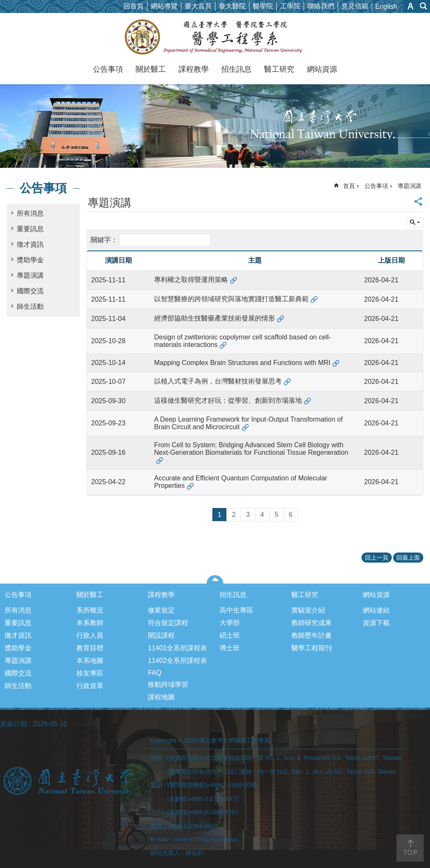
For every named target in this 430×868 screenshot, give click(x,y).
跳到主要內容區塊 (4, 4)
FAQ (155, 673)
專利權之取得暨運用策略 (191, 280)
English (386, 7)
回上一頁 (377, 558)
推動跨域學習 (168, 684)
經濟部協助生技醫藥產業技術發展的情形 (215, 318)
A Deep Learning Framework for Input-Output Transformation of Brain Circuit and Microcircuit (248, 423)
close (215, 579)
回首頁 (134, 6)
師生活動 (30, 306)
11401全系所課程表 (177, 648)
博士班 (230, 648)
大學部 (230, 623)
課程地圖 (161, 697)
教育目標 (90, 648)
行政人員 (90, 635)
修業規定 (161, 610)
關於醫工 (151, 69)
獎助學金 (30, 260)
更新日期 (13, 724)
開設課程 (161, 635)
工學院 (290, 6)
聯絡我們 (321, 6)
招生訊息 (236, 69)
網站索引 (424, 6)
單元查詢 (415, 222)
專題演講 (30, 275)
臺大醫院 (232, 6)
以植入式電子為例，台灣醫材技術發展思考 (218, 381)
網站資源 (322, 69)
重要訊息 (30, 229)
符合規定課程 (168, 623)
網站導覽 (164, 6)
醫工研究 (279, 69)
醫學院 (263, 6)
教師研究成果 (312, 623)
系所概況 (90, 610)
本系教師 (90, 623)
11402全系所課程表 (177, 661)
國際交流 (30, 291)
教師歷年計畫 (312, 635)
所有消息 (30, 213)
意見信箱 (355, 6)
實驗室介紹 (308, 610)
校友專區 (90, 673)
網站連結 (376, 610)
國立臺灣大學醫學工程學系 (215, 37)
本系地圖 (90, 661)
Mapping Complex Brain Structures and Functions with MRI (242, 363)
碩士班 (230, 635)
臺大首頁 (198, 6)
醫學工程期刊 (312, 648)
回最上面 (408, 558)
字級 (410, 6)
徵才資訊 (30, 244)
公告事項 (108, 69)
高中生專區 (236, 610)
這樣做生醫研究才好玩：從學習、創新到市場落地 (228, 400)
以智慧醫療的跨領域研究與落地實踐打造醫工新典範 (231, 299)
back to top (410, 848)
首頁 (349, 186)
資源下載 (376, 623)
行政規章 (90, 686)
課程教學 (194, 69)
